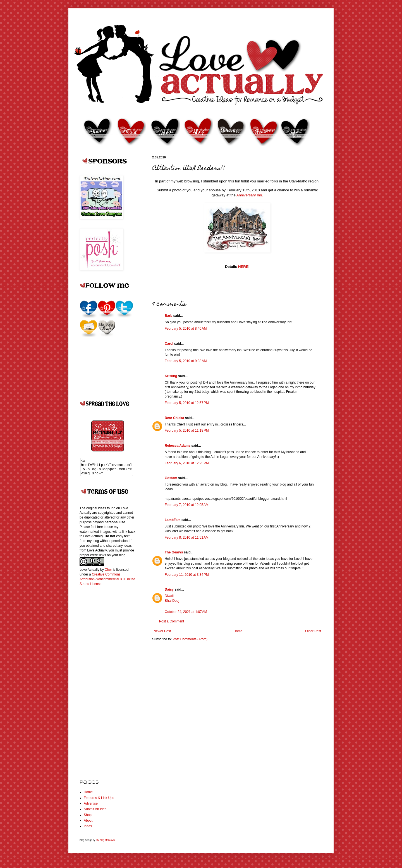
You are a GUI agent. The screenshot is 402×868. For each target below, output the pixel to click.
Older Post (313, 631)
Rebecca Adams (178, 446)
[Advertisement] (102, 682)
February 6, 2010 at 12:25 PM (187, 463)
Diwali (169, 596)
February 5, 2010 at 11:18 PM (187, 431)
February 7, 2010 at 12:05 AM (187, 505)
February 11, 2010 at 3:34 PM (187, 575)
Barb (168, 316)
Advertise (91, 807)
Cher (108, 573)
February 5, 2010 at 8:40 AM (186, 329)
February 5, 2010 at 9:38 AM (186, 361)
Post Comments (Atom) (190, 639)
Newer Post (162, 631)
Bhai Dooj (172, 601)
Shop (88, 818)
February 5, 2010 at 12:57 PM (187, 403)
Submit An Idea (95, 812)
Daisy (169, 589)
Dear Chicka (174, 418)
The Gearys (174, 552)
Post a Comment (172, 621)
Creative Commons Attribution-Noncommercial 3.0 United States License (107, 582)
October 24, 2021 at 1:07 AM (186, 612)
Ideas (88, 829)
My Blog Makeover (105, 843)
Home (238, 631)
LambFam (173, 520)
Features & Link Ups (99, 801)
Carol (169, 344)
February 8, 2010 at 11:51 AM (187, 538)
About (88, 824)
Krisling (171, 376)
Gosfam (171, 478)
